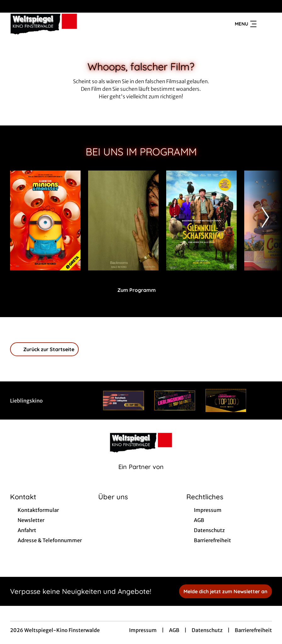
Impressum (143, 630)
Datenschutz (207, 630)
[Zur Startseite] (54, 24)
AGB (174, 630)
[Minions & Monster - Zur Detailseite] (45, 220)
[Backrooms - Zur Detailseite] (123, 220)
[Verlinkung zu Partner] (124, 400)
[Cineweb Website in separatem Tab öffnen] (141, 475)
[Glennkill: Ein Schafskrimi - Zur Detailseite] (201, 220)
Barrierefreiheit (253, 630)
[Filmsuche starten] (266, 24)
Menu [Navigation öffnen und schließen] (246, 24)
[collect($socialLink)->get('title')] (11, 6)
